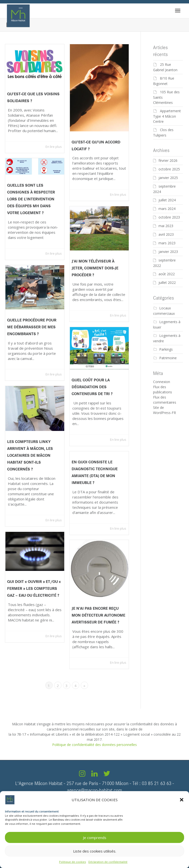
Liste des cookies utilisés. (95, 851)
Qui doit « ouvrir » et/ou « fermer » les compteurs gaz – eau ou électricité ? (34, 589)
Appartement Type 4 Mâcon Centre (167, 116)
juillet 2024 (167, 200)
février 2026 (168, 160)
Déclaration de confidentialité (108, 862)
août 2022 (167, 274)
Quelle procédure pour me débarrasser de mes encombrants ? (32, 327)
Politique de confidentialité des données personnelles (94, 745)
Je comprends (95, 838)
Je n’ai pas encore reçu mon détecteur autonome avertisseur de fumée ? (98, 615)
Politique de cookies (72, 862)
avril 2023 (166, 234)
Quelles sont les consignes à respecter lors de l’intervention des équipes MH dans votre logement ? (31, 199)
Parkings (166, 349)
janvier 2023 (168, 252)
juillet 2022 (167, 282)
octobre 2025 (169, 169)
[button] (182, 800)
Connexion (162, 382)
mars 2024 (167, 209)
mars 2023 (167, 243)
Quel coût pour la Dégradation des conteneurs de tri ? (92, 387)
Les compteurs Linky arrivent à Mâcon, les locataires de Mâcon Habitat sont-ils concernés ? (30, 455)
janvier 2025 (168, 178)
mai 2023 (166, 226)
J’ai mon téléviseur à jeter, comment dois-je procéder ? (95, 268)
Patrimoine (168, 358)
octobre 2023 (169, 217)
